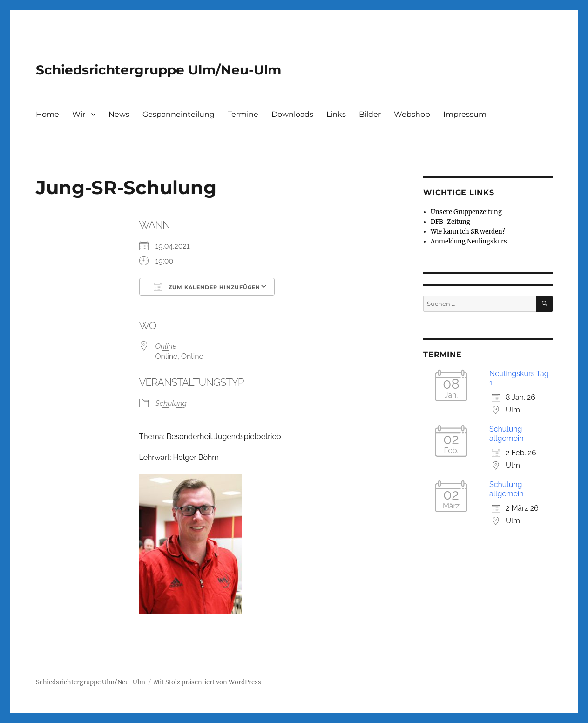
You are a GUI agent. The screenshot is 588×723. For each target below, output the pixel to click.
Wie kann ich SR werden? (468, 232)
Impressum (465, 114)
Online (166, 346)
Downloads (292, 114)
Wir (79, 114)
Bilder (370, 114)
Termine (243, 114)
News (119, 114)
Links (336, 114)
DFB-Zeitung (450, 222)
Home (47, 114)
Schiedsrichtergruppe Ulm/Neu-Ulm (159, 70)
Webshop (412, 114)
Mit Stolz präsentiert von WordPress (207, 682)
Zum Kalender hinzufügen (207, 287)
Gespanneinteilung (179, 114)
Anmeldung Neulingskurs (469, 241)
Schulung (171, 403)
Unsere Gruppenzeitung (466, 212)
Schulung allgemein (507, 434)
